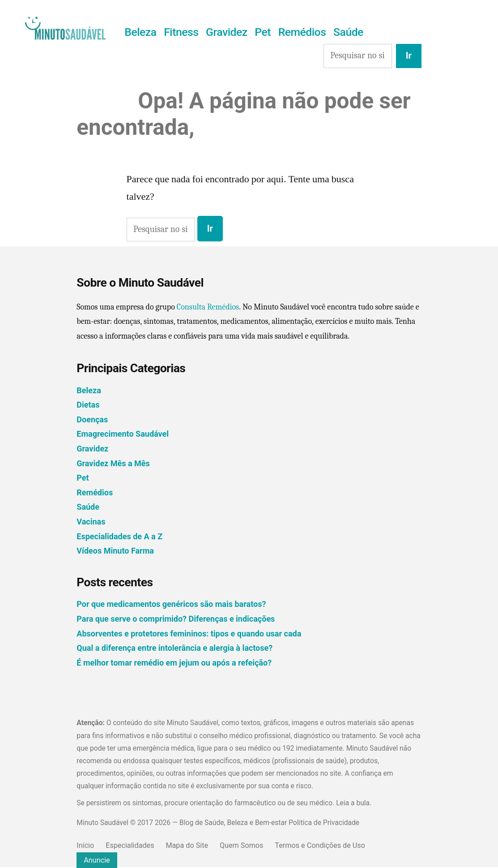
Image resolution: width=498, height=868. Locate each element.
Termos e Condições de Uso (320, 845)
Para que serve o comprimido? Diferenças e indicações (176, 619)
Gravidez (227, 32)
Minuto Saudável (102, 823)
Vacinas (91, 522)
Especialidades (130, 845)
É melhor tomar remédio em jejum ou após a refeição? (174, 663)
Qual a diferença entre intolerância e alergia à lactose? (175, 648)
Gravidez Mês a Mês (113, 463)
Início (85, 845)
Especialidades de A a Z (119, 536)
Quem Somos (241, 845)
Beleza (140, 32)
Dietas (88, 405)
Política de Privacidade (324, 823)
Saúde (348, 32)
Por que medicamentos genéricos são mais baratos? (171, 604)
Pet (263, 32)
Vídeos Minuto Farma (115, 551)
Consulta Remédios (208, 307)
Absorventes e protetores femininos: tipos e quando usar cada (189, 634)
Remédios (302, 32)
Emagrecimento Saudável (123, 434)
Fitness (181, 32)
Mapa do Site (187, 845)
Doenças (92, 419)
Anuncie (97, 860)
